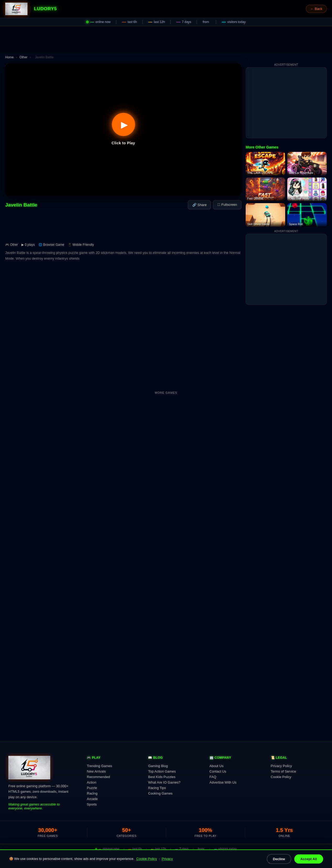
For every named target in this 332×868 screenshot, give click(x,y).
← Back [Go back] (316, 9)
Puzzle (92, 788)
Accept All (309, 859)
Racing (92, 793)
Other (24, 57)
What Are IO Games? (164, 782)
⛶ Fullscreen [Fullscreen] (227, 205)
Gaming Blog (158, 766)
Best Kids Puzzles (162, 777)
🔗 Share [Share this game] (199, 205)
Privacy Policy (281, 766)
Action (92, 782)
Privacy (167, 859)
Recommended (98, 777)
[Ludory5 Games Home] (16, 9)
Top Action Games (162, 771)
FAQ (213, 777)
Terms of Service (283, 771)
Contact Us (218, 771)
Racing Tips (157, 788)
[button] (123, 130)
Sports (92, 804)
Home (9, 57)
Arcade (92, 799)
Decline (279, 859)
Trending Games (99, 766)
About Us (216, 766)
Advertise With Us (223, 782)
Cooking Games (160, 793)
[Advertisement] (166, 39)
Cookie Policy (147, 859)
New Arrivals (96, 771)
